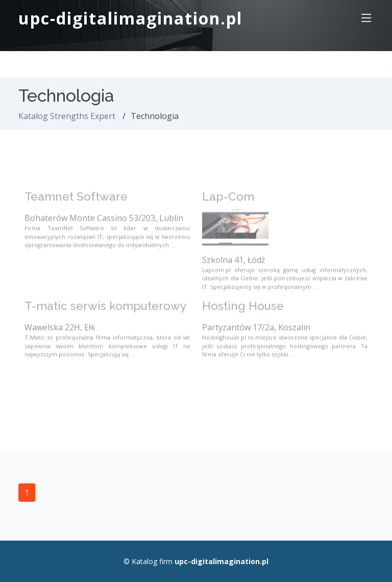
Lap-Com (228, 202)
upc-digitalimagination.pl (130, 18)
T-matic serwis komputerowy (105, 312)
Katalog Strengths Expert (67, 116)
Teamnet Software (76, 202)
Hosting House (243, 312)
